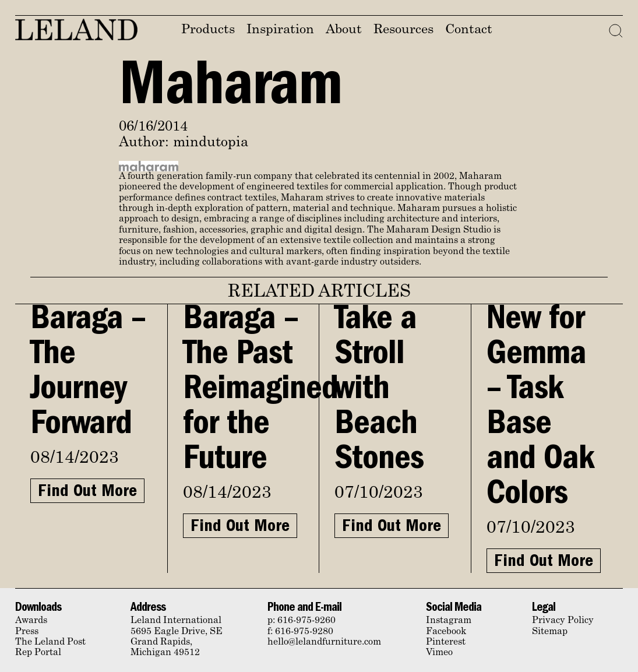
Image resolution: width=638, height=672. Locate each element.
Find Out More (87, 492)
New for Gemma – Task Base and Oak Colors (540, 409)
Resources (403, 30)
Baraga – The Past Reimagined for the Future (260, 392)
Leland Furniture (76, 29)
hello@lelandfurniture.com (324, 642)
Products (208, 30)
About (344, 30)
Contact (469, 30)
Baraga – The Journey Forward (88, 374)
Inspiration (280, 30)
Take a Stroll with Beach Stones (379, 392)
